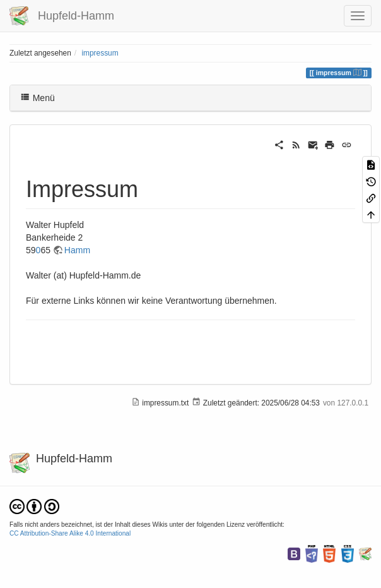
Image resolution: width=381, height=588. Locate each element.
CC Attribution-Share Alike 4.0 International (70, 533)
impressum (100, 53)
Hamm (77, 250)
